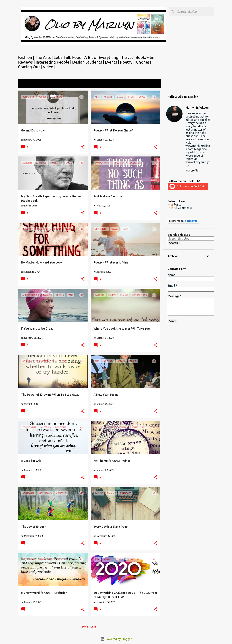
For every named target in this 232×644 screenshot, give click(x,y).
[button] (83, 147)
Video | (49, 67)
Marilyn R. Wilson (197, 108)
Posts (176, 204)
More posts (89, 627)
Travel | (128, 57)
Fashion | (27, 57)
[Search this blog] (195, 12)
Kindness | (144, 62)
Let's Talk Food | (69, 57)
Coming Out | (30, 67)
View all (153, 84)
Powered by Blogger (116, 639)
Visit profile (192, 171)
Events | (112, 62)
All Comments (181, 208)
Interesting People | (54, 62)
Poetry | (128, 62)
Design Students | (89, 62)
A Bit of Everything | (103, 57)
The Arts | (44, 57)
